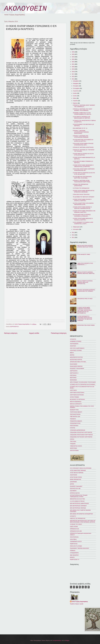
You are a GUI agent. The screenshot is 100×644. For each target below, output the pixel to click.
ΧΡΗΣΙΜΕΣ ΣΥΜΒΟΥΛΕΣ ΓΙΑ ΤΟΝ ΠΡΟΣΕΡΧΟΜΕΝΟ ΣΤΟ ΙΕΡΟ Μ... (82, 113)
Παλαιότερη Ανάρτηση (59, 333)
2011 (73, 237)
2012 (73, 235)
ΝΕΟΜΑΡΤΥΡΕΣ (74, 410)
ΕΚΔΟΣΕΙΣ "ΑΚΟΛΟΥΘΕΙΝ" (77, 369)
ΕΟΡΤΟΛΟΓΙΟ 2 (15, 327)
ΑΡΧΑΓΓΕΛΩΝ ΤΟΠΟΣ (76, 477)
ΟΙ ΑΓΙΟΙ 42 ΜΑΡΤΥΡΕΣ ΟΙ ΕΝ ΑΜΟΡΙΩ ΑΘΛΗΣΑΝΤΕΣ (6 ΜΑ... (83, 204)
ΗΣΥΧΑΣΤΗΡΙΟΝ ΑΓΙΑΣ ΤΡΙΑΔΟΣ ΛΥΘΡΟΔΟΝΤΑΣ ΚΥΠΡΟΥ (79, 496)
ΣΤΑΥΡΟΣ (73, 428)
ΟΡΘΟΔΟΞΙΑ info (75, 529)
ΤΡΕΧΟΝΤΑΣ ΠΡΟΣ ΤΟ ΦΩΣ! (85, 299)
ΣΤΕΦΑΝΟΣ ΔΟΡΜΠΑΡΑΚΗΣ (78, 430)
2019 (73, 69)
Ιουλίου (75, 93)
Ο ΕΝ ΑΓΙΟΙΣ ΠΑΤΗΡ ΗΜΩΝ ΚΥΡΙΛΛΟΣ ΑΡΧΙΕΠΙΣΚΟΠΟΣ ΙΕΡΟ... (83, 144)
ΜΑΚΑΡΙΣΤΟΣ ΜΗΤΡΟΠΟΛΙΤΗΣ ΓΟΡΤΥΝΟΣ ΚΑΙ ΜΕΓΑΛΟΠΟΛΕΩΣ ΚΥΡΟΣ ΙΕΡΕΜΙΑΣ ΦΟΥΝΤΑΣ (83, 521)
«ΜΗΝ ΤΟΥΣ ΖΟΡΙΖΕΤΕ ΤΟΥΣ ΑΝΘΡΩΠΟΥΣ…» (85, 264)
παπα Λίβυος (73, 539)
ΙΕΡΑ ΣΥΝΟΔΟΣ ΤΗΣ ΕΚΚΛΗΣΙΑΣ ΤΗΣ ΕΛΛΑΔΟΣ (83, 382)
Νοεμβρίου (76, 83)
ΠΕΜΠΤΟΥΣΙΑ (74, 544)
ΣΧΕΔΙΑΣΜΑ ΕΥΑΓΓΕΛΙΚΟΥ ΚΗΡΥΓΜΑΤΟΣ (81, 437)
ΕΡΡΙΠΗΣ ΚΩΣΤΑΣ (75, 493)
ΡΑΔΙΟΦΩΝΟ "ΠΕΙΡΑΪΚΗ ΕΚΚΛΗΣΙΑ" (80, 548)
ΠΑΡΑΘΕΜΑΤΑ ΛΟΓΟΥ (76, 541)
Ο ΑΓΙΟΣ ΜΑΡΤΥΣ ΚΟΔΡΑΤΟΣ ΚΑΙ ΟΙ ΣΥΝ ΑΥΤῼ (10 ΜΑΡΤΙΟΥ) (84, 173)
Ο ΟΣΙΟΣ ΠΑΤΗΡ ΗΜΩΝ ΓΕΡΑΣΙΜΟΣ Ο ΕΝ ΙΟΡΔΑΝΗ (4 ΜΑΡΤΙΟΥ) (84, 211)
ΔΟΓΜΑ (72, 484)
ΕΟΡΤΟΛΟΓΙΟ (74, 371)
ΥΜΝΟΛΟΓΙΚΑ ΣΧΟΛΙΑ (76, 446)
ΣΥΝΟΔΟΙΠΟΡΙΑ (74, 553)
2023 (73, 59)
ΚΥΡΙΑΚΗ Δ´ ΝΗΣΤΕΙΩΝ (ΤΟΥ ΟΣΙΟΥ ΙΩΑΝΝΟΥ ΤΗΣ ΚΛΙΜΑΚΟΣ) (82, 110)
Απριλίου (76, 101)
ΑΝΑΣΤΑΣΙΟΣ (74, 475)
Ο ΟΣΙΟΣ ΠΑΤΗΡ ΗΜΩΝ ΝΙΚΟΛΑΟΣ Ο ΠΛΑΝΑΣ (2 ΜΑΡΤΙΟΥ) (83, 219)
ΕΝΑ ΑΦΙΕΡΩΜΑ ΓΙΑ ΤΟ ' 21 (80, 128)
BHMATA (72, 557)
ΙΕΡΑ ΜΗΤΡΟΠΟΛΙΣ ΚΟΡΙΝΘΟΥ (78, 506)
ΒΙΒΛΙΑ (72, 353)
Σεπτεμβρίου (77, 88)
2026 (73, 52)
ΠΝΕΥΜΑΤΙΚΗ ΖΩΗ (75, 417)
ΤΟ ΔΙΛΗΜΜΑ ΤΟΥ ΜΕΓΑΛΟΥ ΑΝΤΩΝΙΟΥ (84, 197)
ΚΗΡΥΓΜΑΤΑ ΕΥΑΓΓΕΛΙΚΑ (77, 395)
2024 (73, 57)
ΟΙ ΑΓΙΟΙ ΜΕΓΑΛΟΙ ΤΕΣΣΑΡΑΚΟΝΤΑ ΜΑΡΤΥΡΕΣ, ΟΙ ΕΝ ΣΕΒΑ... (82, 177)
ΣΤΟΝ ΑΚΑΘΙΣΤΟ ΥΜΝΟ (84, 254)
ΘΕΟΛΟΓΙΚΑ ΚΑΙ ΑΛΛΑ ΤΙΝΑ (77, 499)
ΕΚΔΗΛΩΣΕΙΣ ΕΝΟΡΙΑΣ (76, 366)
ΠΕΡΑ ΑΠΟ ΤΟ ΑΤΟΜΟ (76, 546)
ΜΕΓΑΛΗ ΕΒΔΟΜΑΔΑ (76, 402)
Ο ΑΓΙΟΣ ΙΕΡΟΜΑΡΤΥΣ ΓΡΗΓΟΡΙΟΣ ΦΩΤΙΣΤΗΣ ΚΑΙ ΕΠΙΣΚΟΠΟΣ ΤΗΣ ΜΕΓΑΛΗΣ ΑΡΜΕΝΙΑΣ (85, 318)
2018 (73, 72)
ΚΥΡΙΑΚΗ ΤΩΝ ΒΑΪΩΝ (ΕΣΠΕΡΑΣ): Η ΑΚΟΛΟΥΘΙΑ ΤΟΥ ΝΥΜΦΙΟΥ (86, 290)
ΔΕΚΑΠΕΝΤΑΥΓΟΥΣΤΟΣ (76, 357)
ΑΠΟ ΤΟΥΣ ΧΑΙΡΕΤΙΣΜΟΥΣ (77, 348)
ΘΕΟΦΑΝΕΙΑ (73, 380)
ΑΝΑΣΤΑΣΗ (73, 346)
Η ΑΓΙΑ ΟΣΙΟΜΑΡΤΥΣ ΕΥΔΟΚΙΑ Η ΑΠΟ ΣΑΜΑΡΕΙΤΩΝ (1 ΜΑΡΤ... (83, 223)
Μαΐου (75, 98)
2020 (73, 67)
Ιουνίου (75, 96)
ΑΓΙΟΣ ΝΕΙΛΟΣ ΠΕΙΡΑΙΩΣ (77, 473)
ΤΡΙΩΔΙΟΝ (73, 444)
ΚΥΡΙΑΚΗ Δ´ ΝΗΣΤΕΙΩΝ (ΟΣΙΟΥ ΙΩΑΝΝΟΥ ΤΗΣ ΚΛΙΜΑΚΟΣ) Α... (84, 106)
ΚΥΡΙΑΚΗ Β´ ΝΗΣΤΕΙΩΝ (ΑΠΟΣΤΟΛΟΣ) (83, 147)
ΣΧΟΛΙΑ (72, 439)
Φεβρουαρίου (77, 227)
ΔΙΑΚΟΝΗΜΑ (73, 482)
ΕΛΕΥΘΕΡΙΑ (73, 491)
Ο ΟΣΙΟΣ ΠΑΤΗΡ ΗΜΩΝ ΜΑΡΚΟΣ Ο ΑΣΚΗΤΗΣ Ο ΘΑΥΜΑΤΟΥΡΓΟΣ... (82, 208)
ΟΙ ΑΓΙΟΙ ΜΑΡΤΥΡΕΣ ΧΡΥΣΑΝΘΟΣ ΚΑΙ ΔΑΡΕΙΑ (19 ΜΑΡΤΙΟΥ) (83, 140)
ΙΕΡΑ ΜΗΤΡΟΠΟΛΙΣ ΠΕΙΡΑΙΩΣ (78, 508)
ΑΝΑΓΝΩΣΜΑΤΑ (74, 344)
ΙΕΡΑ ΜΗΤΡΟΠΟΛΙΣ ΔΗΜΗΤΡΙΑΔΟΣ (79, 503)
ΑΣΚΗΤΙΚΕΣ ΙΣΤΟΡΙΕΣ (76, 350)
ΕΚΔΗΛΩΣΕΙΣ (74, 364)
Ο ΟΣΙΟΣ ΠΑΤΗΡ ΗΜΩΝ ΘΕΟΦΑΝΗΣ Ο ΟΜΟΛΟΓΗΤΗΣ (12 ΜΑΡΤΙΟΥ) (83, 166)
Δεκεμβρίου (76, 81)
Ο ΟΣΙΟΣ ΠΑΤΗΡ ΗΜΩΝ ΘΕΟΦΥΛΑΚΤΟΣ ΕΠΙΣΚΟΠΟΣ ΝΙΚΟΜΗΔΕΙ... (84, 191)
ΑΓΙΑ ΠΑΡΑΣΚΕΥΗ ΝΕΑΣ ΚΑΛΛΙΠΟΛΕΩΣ (81, 468)
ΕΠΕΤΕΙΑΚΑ (73, 375)
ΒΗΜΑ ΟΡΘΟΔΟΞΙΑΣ (76, 479)
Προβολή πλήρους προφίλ (77, 604)
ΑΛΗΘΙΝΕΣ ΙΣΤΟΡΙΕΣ (76, 341)
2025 (73, 54)
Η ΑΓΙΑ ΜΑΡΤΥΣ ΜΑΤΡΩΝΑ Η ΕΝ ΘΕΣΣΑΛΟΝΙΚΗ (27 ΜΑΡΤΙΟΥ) (82, 117)
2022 (73, 62)
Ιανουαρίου (76, 229)
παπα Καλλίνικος (74, 537)
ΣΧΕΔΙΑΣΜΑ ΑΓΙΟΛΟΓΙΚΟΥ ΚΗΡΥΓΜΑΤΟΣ (81, 432)
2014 (73, 79)
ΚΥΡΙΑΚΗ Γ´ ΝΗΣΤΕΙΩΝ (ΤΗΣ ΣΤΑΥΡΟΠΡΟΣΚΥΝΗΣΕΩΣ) (81, 137)
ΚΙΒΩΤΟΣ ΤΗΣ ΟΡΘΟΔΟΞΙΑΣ (78, 518)
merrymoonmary (57, 640)
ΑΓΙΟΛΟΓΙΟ (73, 339)
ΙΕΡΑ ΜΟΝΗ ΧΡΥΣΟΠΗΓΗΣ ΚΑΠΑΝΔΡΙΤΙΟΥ (82, 514)
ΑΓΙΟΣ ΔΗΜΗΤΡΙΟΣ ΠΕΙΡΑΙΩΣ (78, 470)
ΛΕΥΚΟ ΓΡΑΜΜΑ (75, 397)
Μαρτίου (75, 103)
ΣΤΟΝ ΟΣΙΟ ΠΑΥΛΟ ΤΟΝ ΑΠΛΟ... (82, 194)
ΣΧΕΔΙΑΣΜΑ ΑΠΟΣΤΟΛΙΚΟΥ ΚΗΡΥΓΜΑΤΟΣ (81, 435)
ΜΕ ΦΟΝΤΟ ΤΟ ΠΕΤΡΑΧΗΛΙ (77, 399)
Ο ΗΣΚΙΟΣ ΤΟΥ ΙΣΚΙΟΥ (76, 524)
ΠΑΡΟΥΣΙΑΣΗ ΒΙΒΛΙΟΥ (76, 412)
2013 (73, 232)
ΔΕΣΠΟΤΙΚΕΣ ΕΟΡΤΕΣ (76, 360)
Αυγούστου (76, 91)
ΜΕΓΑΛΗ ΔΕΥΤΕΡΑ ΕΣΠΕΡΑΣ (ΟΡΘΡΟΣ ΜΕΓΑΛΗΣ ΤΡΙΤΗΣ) (85, 246)
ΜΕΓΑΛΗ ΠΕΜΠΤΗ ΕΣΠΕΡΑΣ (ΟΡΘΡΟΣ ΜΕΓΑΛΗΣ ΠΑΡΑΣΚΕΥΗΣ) (85, 282)
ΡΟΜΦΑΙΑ (73, 551)
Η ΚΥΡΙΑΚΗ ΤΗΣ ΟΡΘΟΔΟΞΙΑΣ (81, 188)
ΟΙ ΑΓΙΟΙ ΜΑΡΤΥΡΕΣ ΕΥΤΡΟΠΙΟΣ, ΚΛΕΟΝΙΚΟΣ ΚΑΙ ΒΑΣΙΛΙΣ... (82, 215)
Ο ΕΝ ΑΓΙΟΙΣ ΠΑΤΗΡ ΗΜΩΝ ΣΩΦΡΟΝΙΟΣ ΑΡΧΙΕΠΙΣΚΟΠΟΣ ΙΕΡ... (84, 170)
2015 (73, 76)
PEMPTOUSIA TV (75, 560)
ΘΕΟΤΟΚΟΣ (73, 378)
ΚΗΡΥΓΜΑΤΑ (73, 390)
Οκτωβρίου (76, 86)
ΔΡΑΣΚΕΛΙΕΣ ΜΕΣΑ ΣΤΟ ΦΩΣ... (78, 362)
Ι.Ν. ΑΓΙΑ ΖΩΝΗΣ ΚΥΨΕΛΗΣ (77, 501)
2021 (73, 64)
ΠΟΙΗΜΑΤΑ (73, 419)
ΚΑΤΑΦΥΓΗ (73, 516)
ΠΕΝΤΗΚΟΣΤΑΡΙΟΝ (75, 414)
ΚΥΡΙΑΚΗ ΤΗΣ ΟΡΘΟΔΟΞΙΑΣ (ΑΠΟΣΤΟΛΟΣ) (81, 185)
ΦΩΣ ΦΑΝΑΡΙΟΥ (74, 555)
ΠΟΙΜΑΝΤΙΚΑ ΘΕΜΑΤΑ (76, 421)
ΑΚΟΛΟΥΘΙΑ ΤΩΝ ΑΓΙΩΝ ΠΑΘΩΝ (86, 325)
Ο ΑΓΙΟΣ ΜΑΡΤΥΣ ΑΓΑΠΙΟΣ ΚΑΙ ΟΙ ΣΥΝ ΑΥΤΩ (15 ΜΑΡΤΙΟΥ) (83, 154)
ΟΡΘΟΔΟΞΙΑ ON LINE (76, 531)
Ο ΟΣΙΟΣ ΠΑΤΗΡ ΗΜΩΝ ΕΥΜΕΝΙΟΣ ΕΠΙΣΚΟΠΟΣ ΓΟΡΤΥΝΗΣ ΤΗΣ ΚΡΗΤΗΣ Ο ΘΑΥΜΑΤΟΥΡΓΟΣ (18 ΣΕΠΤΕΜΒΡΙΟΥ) (85, 310)
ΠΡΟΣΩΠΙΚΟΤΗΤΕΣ (75, 423)
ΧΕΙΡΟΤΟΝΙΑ (73, 448)
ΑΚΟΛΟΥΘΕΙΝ (25, 9)
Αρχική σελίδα (34, 333)
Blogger (67, 640)
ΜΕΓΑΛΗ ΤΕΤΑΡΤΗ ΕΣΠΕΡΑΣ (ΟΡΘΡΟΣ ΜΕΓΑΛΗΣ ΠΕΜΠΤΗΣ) (86, 273)
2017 (73, 74)
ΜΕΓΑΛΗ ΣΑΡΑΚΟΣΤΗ (76, 404)
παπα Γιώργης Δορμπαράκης (80, 602)
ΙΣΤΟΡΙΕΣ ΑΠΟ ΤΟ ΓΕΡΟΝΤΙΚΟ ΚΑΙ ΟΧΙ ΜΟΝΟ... (83, 384)
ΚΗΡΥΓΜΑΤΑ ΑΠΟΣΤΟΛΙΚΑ (77, 393)
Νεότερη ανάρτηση (11, 333)
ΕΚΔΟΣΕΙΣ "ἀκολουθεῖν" (76, 486)
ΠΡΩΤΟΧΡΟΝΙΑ (74, 426)
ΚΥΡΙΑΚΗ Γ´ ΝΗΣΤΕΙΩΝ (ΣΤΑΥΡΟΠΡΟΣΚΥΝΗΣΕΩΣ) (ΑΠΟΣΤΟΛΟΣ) (81, 132)
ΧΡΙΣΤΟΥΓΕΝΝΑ (74, 451)
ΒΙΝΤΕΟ (72, 355)
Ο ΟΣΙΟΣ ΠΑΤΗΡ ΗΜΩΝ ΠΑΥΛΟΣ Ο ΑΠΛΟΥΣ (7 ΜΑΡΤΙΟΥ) (82, 200)
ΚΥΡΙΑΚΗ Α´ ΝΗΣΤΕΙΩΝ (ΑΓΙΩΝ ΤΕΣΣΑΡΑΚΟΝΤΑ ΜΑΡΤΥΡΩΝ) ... (82, 181)
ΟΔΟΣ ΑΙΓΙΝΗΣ (74, 527)
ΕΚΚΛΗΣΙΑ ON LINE (75, 488)
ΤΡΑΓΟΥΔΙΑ (73, 441)
